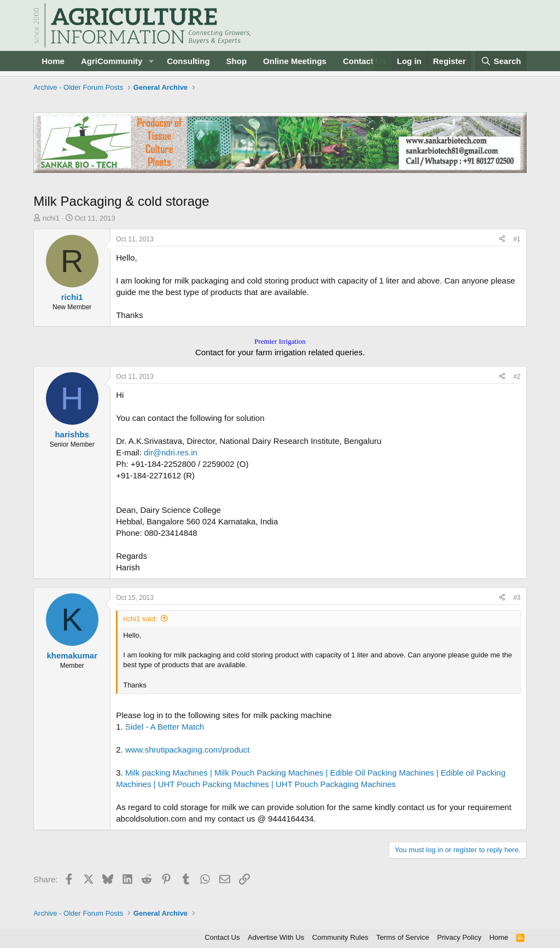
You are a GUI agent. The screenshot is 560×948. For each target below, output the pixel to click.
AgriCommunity (112, 61)
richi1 (51, 218)
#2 (517, 377)
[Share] (502, 239)
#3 (517, 598)
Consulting (188, 61)
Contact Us (364, 61)
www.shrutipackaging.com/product (188, 750)
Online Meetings (295, 61)
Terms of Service (403, 937)
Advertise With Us (276, 937)
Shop (237, 61)
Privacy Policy (459, 937)
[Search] (501, 61)
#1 (517, 239)
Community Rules (340, 937)
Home (53, 61)
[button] (151, 61)
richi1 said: (140, 619)
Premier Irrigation (280, 341)
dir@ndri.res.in (171, 452)
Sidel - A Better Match (165, 727)
